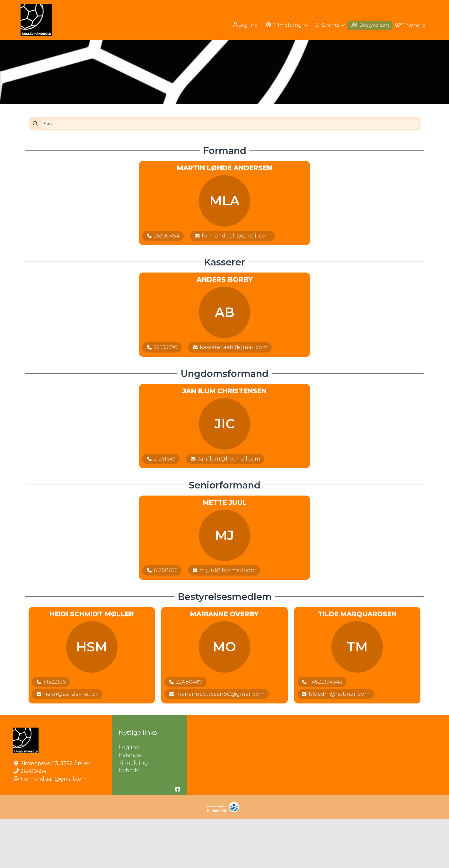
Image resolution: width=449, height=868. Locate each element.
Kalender (131, 804)
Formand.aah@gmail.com (53, 828)
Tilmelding (133, 812)
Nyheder (130, 819)
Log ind (242, 25)
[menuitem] (242, 25)
